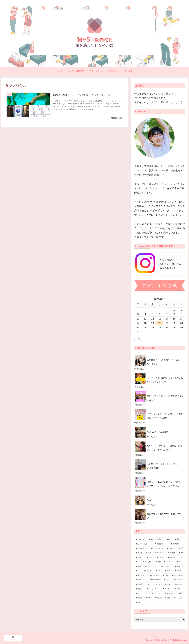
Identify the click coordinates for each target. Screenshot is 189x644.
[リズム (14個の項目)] (160, 557)
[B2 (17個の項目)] (181, 553)
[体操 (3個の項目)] (180, 589)
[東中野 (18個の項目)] (172, 553)
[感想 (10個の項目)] (158, 562)
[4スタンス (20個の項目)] (160, 553)
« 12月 (138, 339)
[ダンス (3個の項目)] (149, 598)
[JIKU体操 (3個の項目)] (170, 593)
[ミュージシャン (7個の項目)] (151, 566)
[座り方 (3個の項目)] (159, 598)
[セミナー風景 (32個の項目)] (144, 544)
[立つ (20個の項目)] (149, 553)
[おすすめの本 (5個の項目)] (178, 575)
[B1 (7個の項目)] (159, 571)
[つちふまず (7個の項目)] (167, 566)
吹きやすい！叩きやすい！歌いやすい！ (164, 516)
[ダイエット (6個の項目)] (141, 575)
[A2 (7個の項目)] (139, 571)
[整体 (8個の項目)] (139, 566)
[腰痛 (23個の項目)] (181, 548)
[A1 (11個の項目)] (138, 562)
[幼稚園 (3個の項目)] (139, 598)
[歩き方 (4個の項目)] (167, 580)
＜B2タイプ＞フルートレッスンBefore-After (162, 466)
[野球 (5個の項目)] (166, 575)
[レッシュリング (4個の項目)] (155, 584)
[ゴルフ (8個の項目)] (180, 562)
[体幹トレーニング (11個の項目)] (176, 557)
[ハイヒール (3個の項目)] (153, 589)
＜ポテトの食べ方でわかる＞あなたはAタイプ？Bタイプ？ (165, 380)
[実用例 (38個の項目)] (179, 539)
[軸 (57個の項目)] (169, 539)
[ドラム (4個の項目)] (179, 584)
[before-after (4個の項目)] (156, 580)
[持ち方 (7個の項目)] (179, 571)
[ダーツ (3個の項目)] (168, 589)
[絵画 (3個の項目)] (160, 602)
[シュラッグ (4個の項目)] (179, 580)
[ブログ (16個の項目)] (140, 557)
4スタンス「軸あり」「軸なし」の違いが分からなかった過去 (165, 448)
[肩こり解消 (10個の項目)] (148, 562)
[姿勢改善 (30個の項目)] (161, 544)
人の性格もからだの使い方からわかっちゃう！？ (165, 362)
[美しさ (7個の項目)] (149, 571)
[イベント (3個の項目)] (157, 593)
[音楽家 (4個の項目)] (140, 584)
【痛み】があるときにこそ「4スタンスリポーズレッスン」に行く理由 (165, 484)
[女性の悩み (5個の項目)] (155, 575)
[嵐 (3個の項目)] (181, 593)
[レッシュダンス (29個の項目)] (157, 548)
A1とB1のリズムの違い (158, 432)
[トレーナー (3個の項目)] (179, 598)
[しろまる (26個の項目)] (171, 548)
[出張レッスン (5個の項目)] (142, 580)
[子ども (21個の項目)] (140, 553)
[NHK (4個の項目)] (169, 584)
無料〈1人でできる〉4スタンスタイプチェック (165, 398)
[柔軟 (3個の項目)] (168, 598)
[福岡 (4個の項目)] (140, 589)
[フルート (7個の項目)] (179, 566)
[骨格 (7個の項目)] (168, 571)
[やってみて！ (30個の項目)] (142, 548)
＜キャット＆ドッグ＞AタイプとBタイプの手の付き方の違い (166, 416)
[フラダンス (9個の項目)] (169, 562)
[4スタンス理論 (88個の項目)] (156, 539)
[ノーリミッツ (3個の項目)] (142, 593)
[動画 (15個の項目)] (150, 557)
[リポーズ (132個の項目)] (141, 539)
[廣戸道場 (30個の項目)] (177, 544)
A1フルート (153, 500)
